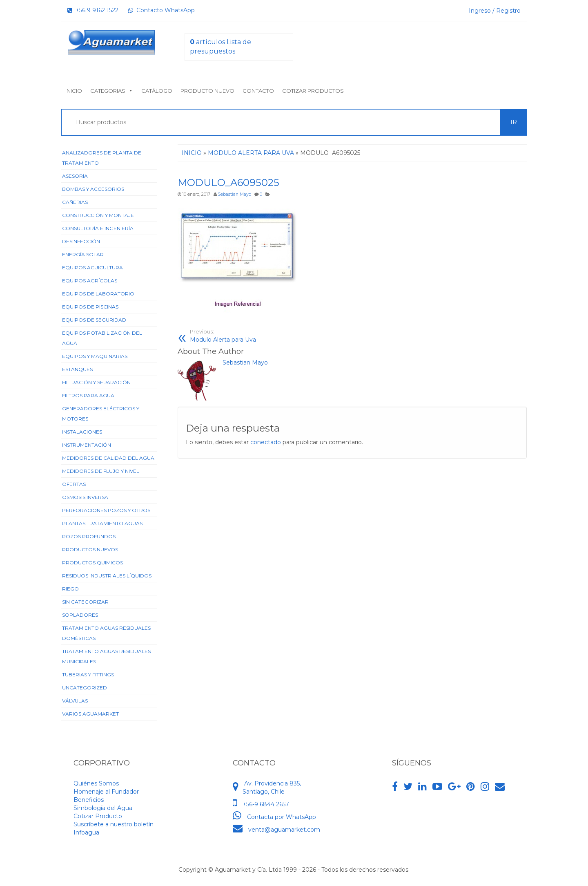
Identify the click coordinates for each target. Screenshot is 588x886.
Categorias (112, 91)
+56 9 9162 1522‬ (93, 10)
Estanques (77, 369)
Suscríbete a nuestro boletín (114, 824)
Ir (514, 122)
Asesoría (75, 176)
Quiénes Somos (96, 783)
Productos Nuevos (90, 549)
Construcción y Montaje (98, 215)
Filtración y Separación (96, 382)
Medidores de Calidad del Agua (108, 458)
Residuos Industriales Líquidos (107, 576)
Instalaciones (82, 432)
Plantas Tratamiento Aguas (102, 523)
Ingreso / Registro (495, 11)
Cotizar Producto (98, 816)
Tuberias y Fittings (88, 675)
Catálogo (157, 91)
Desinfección (81, 241)
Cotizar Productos (313, 91)
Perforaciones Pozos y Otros (106, 510)
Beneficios (89, 800)
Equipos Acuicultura (92, 267)
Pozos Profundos (89, 536)
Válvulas (75, 701)
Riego (70, 589)
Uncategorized (85, 688)
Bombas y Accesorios (93, 189)
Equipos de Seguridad (94, 320)
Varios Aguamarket (90, 714)
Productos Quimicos (92, 563)
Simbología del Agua (103, 808)
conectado (266, 442)
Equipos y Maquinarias (95, 356)
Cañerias (75, 202)
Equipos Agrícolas (90, 281)
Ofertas (74, 484)
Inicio (74, 91)
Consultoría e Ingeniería (98, 228)
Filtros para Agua (88, 395)
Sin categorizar (85, 602)
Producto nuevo (207, 91)
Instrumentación (87, 445)
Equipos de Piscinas (90, 307)
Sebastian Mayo (234, 194)
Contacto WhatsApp (161, 10)
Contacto (258, 91)
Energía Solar (83, 254)
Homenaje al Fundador (106, 792)
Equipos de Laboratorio (98, 294)
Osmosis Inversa (85, 497)
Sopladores (80, 615)
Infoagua (86, 832)
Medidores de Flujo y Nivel (101, 471)
